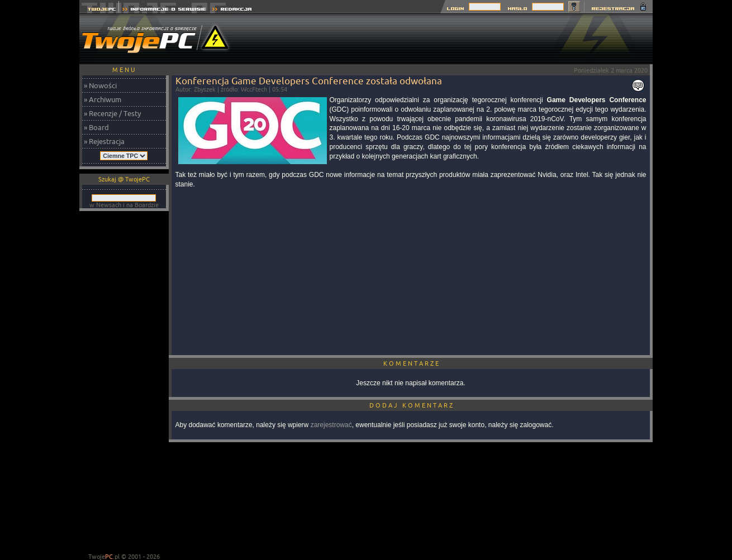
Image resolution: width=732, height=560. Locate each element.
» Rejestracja (104, 141)
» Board (96, 127)
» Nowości (100, 85)
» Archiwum (103, 99)
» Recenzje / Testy (112, 113)
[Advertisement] (449, 39)
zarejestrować (331, 425)
